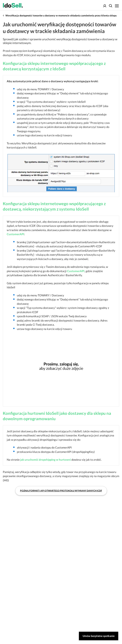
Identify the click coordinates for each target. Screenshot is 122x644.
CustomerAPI (15, 234)
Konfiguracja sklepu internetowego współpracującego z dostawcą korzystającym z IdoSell (54, 66)
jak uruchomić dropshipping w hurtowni (46, 460)
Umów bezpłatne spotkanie (99, 636)
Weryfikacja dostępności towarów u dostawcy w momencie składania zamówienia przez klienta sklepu (61, 15)
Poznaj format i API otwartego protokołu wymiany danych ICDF (61, 491)
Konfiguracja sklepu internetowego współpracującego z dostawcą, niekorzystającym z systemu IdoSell (54, 206)
